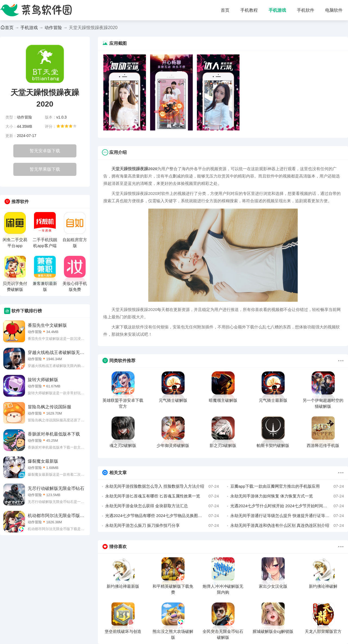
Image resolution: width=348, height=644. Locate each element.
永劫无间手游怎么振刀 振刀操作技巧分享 (162, 525)
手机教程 (249, 10)
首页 (225, 10)
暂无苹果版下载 (45, 169)
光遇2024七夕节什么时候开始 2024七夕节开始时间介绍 (287, 506)
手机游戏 (277, 10)
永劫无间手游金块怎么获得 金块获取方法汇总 (162, 506)
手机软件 (306, 10)
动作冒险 (53, 28)
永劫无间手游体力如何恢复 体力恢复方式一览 (287, 496)
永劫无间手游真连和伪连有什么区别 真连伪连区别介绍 (287, 525)
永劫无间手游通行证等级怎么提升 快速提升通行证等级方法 (287, 516)
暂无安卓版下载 (45, 151)
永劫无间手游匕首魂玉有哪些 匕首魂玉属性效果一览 (162, 496)
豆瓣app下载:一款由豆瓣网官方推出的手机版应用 (287, 486)
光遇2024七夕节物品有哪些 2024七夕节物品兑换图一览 (162, 516)
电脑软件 (334, 10)
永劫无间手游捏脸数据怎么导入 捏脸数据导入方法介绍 (162, 486)
